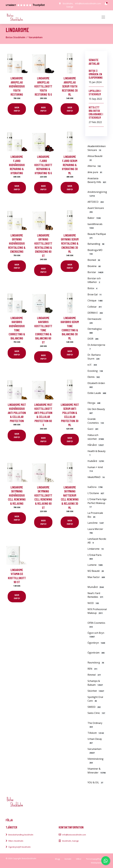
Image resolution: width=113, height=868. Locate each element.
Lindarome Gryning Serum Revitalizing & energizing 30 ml (70, 243)
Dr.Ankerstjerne (96, 347)
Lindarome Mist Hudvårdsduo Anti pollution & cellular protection (17, 413)
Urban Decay (95, 741)
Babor (94, 218)
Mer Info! (17, 109)
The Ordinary (95, 725)
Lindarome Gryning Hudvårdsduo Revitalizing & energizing (17, 243)
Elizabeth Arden (96, 385)
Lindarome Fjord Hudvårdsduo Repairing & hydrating (17, 165)
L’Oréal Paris (95, 557)
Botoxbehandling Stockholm (21, 835)
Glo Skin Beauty (96, 411)
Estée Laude (97, 393)
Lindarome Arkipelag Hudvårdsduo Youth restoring (17, 86)
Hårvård (96, 445)
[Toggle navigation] (103, 17)
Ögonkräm (96, 653)
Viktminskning (95, 761)
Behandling (96, 244)
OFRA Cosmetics (96, 625)
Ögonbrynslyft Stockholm (19, 847)
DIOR (93, 339)
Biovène (94, 266)
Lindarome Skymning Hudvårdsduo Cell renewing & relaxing (17, 495)
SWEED (94, 707)
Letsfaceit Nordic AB (97, 541)
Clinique (95, 300)
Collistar (95, 307)
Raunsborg (96, 663)
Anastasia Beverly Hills (97, 180)
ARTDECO (96, 202)
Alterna (94, 166)
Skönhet (96, 691)
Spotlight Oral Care (95, 699)
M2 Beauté (96, 571)
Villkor (79, 859)
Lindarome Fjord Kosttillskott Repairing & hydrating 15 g (43, 165)
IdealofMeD (96, 477)
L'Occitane (96, 493)
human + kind (95, 469)
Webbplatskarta (98, 863)
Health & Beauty (97, 453)
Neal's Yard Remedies (96, 595)
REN (93, 669)
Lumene (95, 565)
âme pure (95, 172)
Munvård (96, 587)
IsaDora (95, 487)
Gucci (93, 429)
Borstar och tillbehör (94, 280)
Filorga (94, 403)
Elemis (94, 377)
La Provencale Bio (95, 515)
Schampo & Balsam (95, 683)
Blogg (57, 859)
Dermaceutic (94, 321)
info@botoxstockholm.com (88, 3)
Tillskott (96, 733)
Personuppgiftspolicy (95, 859)
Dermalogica (95, 331)
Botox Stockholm (16, 37)
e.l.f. (92, 365)
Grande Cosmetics (96, 421)
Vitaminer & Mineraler (97, 771)
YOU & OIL (96, 782)
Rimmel (94, 675)
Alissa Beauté (95, 158)
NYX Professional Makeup (97, 611)
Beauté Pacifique (97, 236)
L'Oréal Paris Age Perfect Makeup (97, 503)
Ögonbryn (97, 643)
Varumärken (36, 37)
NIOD (94, 603)
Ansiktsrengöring (97, 194)
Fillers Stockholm (16, 841)
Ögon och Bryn (96, 635)
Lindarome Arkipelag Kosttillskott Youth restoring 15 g (43, 86)
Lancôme (96, 523)
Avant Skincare (96, 210)
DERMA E (95, 313)
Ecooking (95, 371)
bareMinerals (95, 226)
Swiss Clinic (97, 713)
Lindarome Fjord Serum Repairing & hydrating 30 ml (70, 165)
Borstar (96, 272)
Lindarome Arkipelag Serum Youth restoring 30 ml (70, 86)
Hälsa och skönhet (96, 437)
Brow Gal (95, 294)
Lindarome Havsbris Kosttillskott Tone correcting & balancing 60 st (43, 330)
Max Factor (97, 577)
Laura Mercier (95, 531)
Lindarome (96, 549)
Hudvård (96, 461)
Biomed (94, 260)
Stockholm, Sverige (70, 841)
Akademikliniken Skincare (97, 148)
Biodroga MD (95, 252)
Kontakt (68, 859)
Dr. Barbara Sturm (94, 357)
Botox (93, 288)
